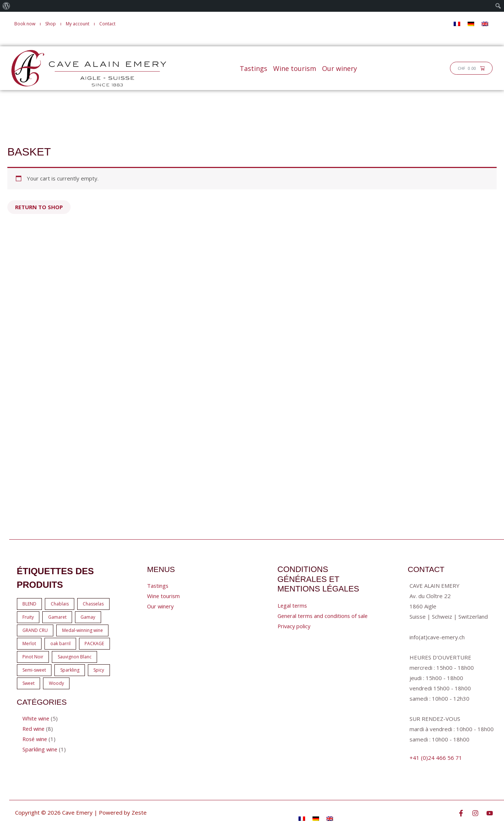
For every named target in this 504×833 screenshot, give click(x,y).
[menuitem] (6, 6)
